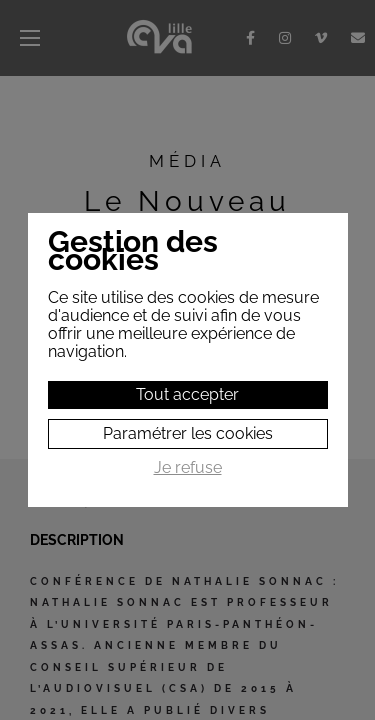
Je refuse (188, 468)
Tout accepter (187, 394)
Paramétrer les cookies (188, 433)
